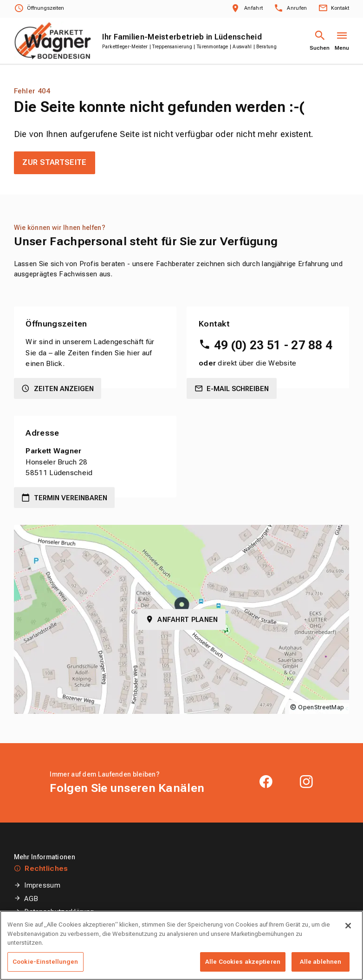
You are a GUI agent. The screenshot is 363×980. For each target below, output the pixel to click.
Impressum (42, 885)
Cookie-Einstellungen (57, 925)
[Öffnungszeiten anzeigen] (39, 9)
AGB (31, 899)
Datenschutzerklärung (59, 912)
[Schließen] (348, 941)
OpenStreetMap (321, 707)
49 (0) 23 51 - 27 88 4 (273, 345)
